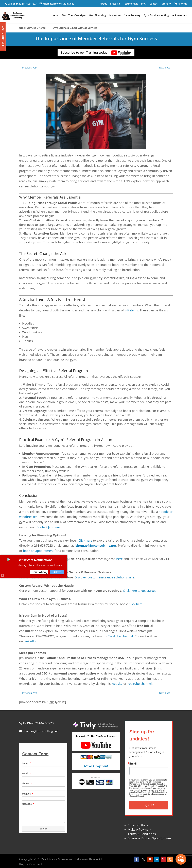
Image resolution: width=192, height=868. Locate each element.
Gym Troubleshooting (156, 15)
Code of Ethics (138, 825)
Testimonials (131, 4)
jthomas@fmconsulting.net (95, 545)
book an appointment (38, 551)
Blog (144, 4)
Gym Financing (97, 15)
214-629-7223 (29, 4)
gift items (131, 310)
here (119, 559)
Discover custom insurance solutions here (104, 577)
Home (55, 15)
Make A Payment (139, 829)
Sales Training (132, 15)
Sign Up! (149, 805)
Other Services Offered (32, 28)
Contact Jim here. (49, 527)
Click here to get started (140, 591)
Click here (85, 540)
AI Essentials (179, 15)
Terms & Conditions (142, 834)
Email (133, 764)
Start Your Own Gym (74, 15)
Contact (154, 4)
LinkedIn (30, 641)
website (117, 684)
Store (165, 4)
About (103, 4)
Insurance (115, 15)
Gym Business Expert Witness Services (75, 28)
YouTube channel (121, 636)
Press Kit (115, 4)
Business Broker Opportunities (150, 838)
